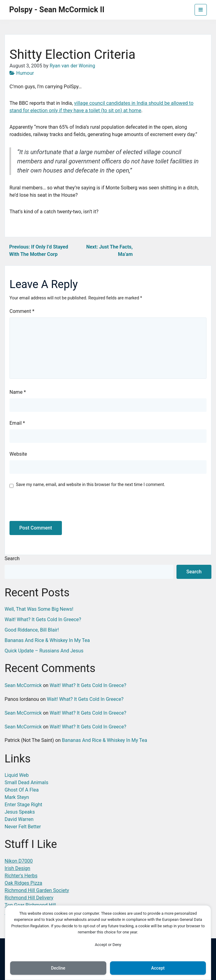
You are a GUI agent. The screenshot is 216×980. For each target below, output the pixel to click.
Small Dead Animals (27, 782)
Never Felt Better (23, 827)
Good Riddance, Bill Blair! (32, 630)
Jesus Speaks (20, 812)
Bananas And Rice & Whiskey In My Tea (47, 640)
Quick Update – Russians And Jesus (44, 651)
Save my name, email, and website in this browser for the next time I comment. (91, 484)
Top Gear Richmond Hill (30, 905)
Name (18, 392)
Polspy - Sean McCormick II (57, 10)
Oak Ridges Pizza (23, 883)
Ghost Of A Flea (22, 790)
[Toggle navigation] (201, 10)
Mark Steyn (17, 797)
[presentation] (51, 508)
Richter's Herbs (21, 876)
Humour (25, 73)
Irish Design (17, 868)
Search (12, 558)
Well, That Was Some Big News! (39, 609)
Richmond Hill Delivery (29, 898)
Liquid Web (17, 775)
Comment (22, 311)
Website (18, 454)
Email (17, 423)
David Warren (19, 819)
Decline (58, 968)
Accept (158, 968)
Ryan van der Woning (72, 66)
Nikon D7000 (19, 861)
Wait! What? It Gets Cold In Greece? (43, 619)
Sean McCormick (23, 685)
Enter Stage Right (23, 805)
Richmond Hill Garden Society (37, 890)
